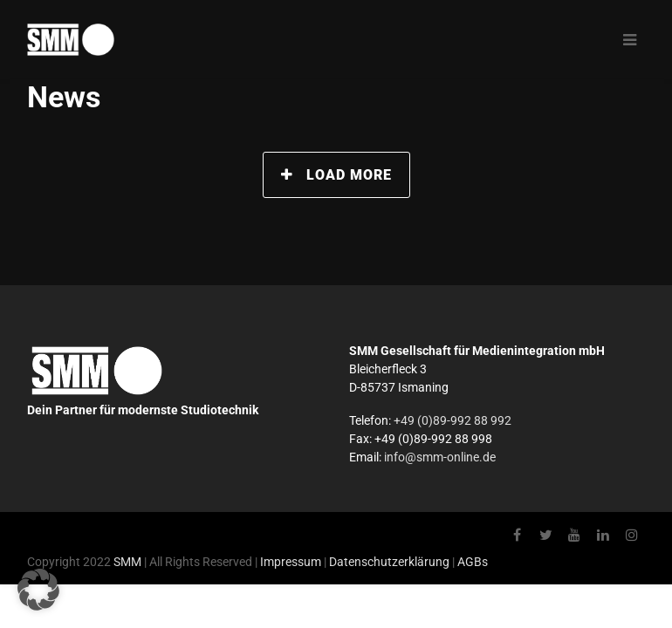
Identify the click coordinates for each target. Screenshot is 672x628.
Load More (336, 175)
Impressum (291, 562)
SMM (127, 562)
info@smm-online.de (440, 457)
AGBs (473, 562)
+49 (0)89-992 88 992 (453, 420)
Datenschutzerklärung (389, 562)
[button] (38, 590)
